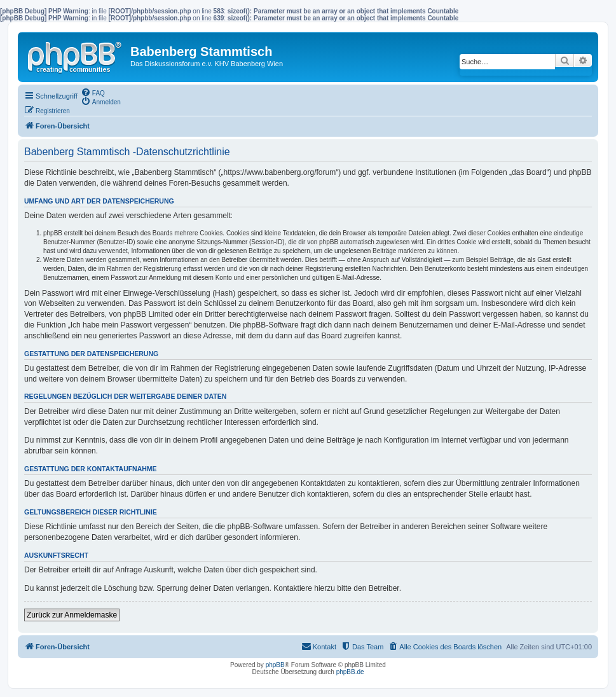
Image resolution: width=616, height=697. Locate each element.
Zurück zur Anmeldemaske (72, 615)
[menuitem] (93, 92)
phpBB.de (350, 672)
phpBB (275, 665)
